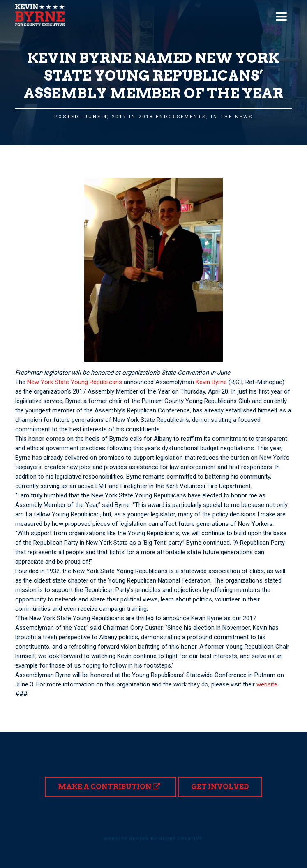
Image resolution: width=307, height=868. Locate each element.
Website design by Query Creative (153, 839)
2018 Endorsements (172, 117)
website (267, 684)
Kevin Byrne (211, 382)
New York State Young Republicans (75, 382)
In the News (232, 117)
